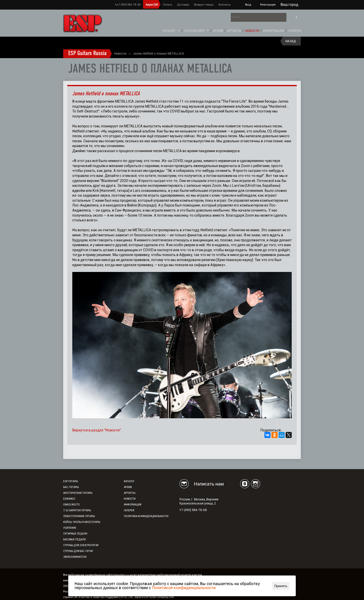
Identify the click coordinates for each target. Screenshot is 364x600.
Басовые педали (74, 539)
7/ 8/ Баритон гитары (77, 510)
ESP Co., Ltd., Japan (130, 597)
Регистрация (268, 5)
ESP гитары (71, 481)
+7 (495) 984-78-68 (128, 5)
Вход (248, 5)
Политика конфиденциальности (146, 516)
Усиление (70, 528)
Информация (274, 31)
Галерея (294, 31)
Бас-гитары (71, 487)
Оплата (168, 5)
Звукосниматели (75, 557)
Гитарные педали (75, 534)
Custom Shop (194, 31)
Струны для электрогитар (81, 545)
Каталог (169, 31)
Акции (152, 5)
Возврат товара (204, 5)
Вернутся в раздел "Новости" (97, 430)
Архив (218, 31)
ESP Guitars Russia (87, 54)
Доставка (183, 5)
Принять (281, 586)
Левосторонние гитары (79, 516)
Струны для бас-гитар (78, 551)
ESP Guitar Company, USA (159, 597)
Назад (291, 41)
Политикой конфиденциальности (184, 588)
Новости (252, 31)
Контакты (225, 5)
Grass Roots (71, 505)
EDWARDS (69, 499)
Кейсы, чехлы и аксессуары (82, 522)
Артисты (234, 31)
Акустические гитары (78, 493)
